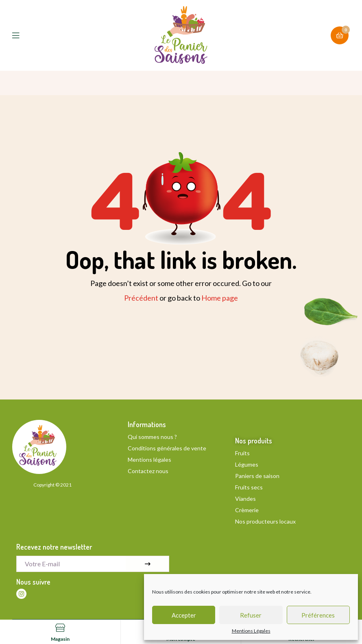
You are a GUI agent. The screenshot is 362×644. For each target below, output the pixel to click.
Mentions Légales (251, 631)
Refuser (251, 615)
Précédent (141, 298)
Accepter (184, 615)
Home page (220, 298)
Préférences (318, 615)
